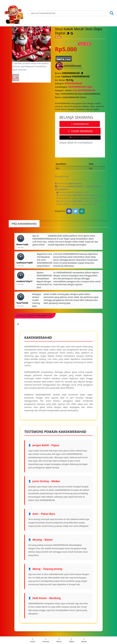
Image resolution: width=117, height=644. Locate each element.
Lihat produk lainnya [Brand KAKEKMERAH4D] (73, 68)
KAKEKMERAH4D (80, 124)
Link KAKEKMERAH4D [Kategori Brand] (84, 90)
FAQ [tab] (24, 224)
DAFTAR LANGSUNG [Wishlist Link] (80, 138)
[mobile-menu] (33, 640)
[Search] (72, 13)
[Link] (14, 13)
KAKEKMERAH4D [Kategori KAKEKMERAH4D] (73, 83)
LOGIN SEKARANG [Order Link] (80, 131)
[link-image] (31, 42)
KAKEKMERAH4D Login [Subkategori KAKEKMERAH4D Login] (80, 87)
